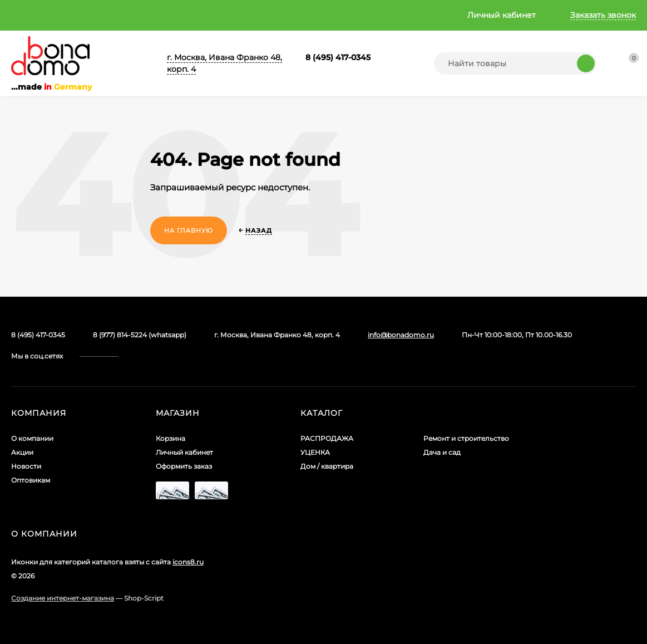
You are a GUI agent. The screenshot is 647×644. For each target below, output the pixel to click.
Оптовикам (208, 15)
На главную (189, 230)
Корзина (171, 438)
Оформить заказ (184, 466)
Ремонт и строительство (466, 438)
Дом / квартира (327, 466)
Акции (97, 15)
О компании (36, 15)
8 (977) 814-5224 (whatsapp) (140, 335)
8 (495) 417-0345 (338, 57)
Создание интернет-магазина (63, 598)
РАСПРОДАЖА (327, 438)
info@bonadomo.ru (401, 335)
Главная (263, 15)
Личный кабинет (184, 452)
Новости (151, 15)
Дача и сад (442, 452)
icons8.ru (188, 562)
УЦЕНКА (315, 452)
